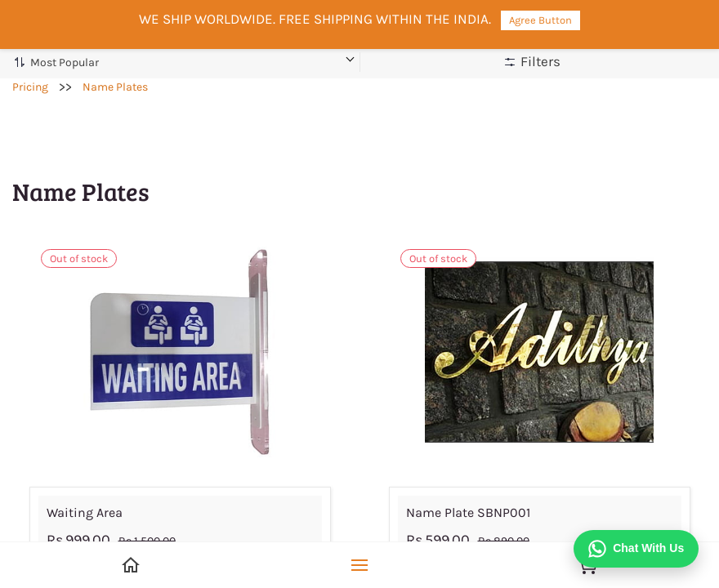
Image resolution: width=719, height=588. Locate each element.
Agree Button (540, 20)
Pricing (30, 87)
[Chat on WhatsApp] (636, 549)
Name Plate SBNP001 (468, 512)
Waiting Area (85, 512)
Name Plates (115, 87)
